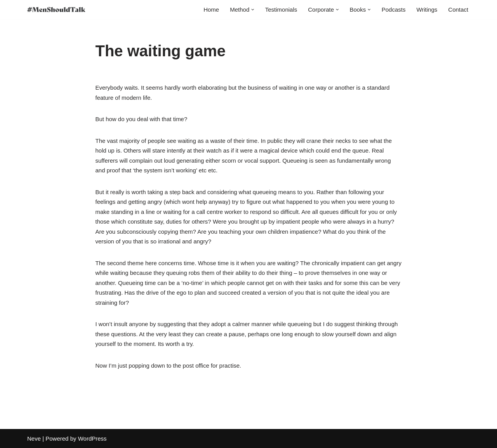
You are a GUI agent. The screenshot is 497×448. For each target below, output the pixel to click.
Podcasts (394, 10)
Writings (427, 10)
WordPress (92, 438)
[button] (253, 10)
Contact (458, 10)
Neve (34, 438)
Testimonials (281, 10)
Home (211, 10)
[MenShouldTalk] (56, 10)
